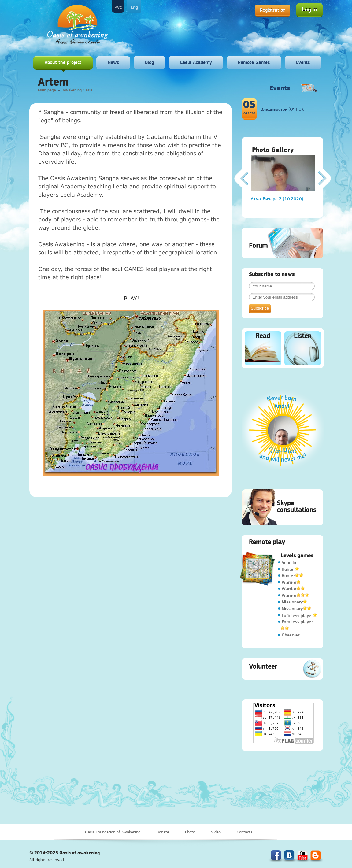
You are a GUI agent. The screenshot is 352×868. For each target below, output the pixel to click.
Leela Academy (196, 62)
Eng (134, 7)
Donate (163, 832)
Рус (118, 7)
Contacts (245, 832)
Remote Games (254, 62)
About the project (63, 62)
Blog (149, 62)
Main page (47, 90)
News (113, 62)
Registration (273, 10)
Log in (309, 9)
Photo (190, 832)
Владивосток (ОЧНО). (282, 109)
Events (303, 62)
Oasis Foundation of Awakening (113, 832)
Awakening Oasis (78, 90)
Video (216, 832)
